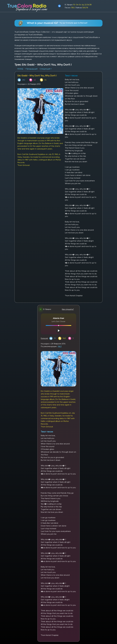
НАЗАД (21, 69)
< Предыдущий (31, 69)
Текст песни (47, 432)
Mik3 (60, 346)
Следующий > (46, 69)
